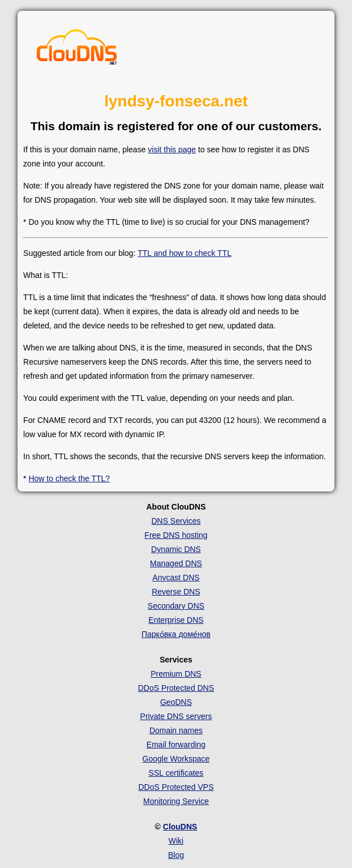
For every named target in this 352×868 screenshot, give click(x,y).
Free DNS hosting (176, 535)
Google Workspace (176, 759)
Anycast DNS (176, 578)
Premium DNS (176, 674)
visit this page (172, 149)
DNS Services (176, 521)
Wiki (176, 841)
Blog (176, 855)
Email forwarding (176, 745)
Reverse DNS (176, 592)
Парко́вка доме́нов (176, 634)
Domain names (176, 730)
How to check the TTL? (69, 478)
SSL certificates (176, 773)
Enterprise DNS (176, 620)
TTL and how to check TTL (184, 253)
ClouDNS (180, 827)
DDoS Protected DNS (176, 688)
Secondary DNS (176, 606)
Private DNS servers (176, 716)
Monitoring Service (176, 801)
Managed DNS (176, 563)
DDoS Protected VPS (176, 787)
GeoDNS (176, 702)
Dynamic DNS (176, 549)
